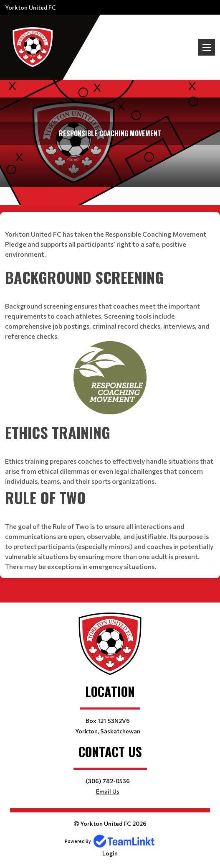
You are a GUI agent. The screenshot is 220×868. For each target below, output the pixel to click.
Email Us (108, 791)
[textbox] (110, 239)
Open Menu (207, 47)
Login (110, 853)
